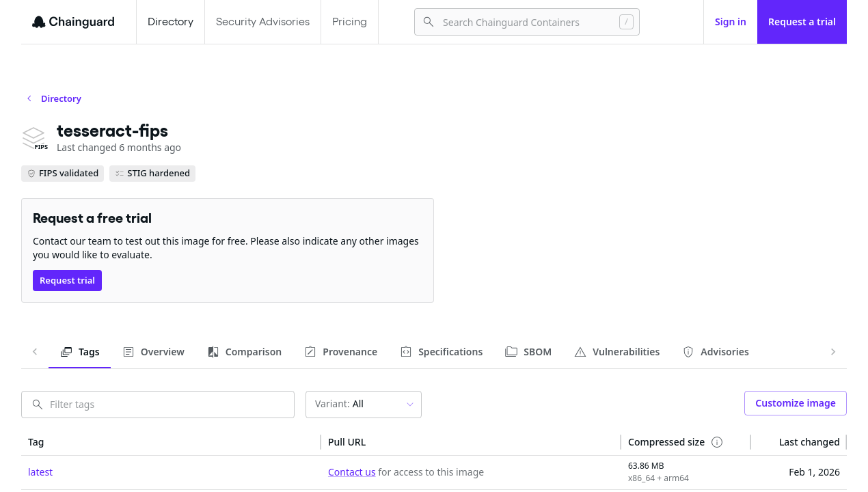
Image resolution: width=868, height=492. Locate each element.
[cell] (171, 473)
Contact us (352, 472)
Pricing (350, 22)
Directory (171, 22)
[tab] (80, 352)
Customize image (796, 403)
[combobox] (526, 22)
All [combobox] (339, 404)
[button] (171, 442)
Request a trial (802, 22)
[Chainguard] (73, 22)
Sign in (731, 22)
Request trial (67, 280)
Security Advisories (263, 22)
